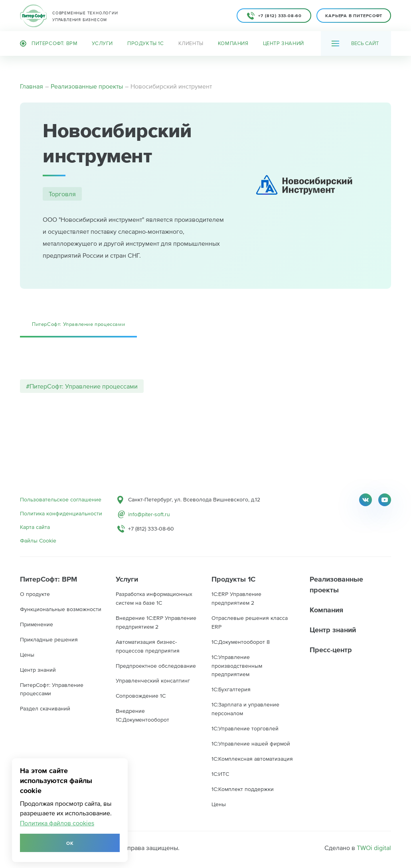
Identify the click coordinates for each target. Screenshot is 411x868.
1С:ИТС (220, 774)
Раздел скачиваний (45, 708)
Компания (233, 43)
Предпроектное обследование (156, 666)
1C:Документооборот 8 (241, 642)
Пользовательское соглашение (61, 499)
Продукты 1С (146, 43)
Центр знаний (284, 43)
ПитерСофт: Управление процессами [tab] (78, 324)
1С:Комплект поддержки (243, 789)
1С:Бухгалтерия (231, 689)
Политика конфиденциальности (61, 513)
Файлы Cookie (38, 541)
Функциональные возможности (61, 609)
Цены (27, 655)
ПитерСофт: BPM (49, 43)
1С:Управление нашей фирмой (251, 744)
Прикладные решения (49, 639)
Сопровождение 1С (141, 696)
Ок (70, 843)
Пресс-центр (331, 650)
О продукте (35, 594)
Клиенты (191, 43)
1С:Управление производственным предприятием (237, 666)
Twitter (366, 500)
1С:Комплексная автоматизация (252, 759)
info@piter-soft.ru (149, 514)
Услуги (102, 43)
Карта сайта (35, 527)
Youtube (385, 500)
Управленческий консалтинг (153, 681)
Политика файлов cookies (57, 823)
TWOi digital (374, 848)
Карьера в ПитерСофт (354, 16)
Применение (37, 624)
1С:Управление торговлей (245, 728)
